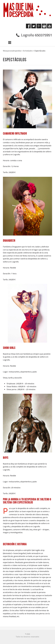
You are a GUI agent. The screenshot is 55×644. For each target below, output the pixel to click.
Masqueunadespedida (12, 51)
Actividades (28, 51)
